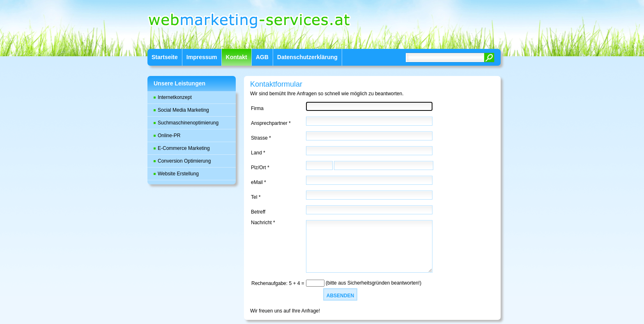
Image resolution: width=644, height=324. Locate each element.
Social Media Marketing (183, 110)
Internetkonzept (175, 97)
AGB (262, 57)
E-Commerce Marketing (184, 148)
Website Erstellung (178, 174)
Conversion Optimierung (184, 161)
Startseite (165, 57)
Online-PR (169, 136)
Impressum (202, 57)
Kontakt (237, 57)
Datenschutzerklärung (307, 57)
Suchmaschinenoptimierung (188, 123)
